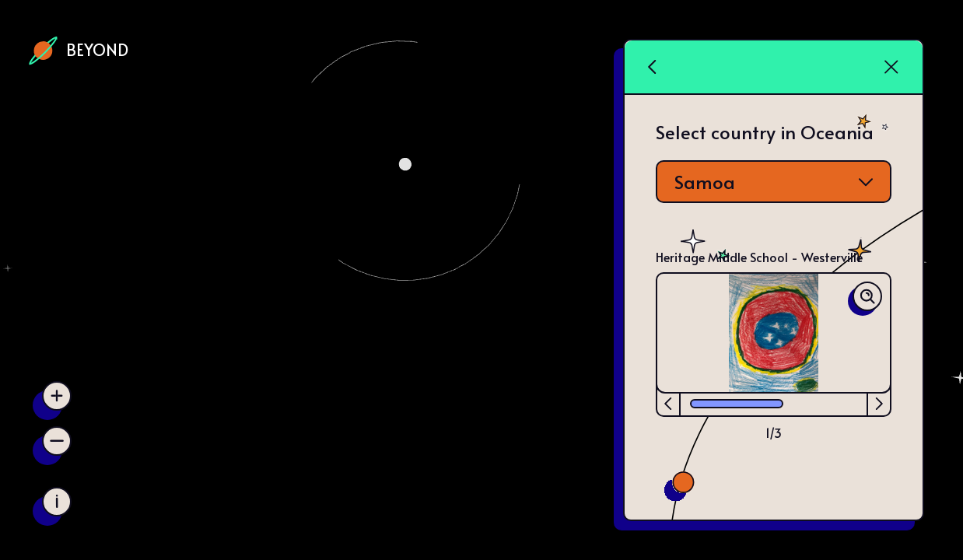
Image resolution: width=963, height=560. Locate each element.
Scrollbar (737, 405)
